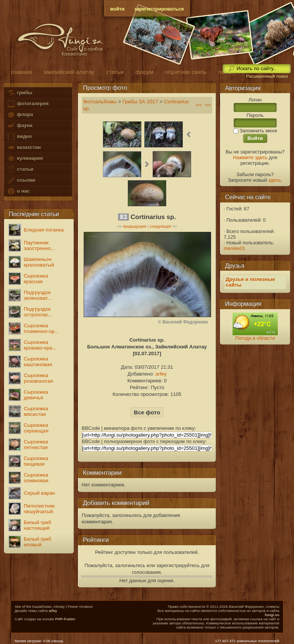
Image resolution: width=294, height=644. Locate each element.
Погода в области (255, 338)
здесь (275, 180)
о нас (18, 191)
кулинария (25, 159)
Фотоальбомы (100, 102)
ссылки (21, 180)
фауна (20, 126)
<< (199, 105)
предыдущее (135, 226)
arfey (161, 374)
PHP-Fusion (65, 619)
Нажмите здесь (250, 157)
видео (19, 137)
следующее (160, 226)
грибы (19, 93)
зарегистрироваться (159, 9)
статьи (20, 169)
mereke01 (235, 248)
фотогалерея (28, 104)
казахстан (24, 148)
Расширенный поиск (267, 76)
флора (20, 115)
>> (208, 105)
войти (117, 9)
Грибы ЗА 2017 (140, 102)
